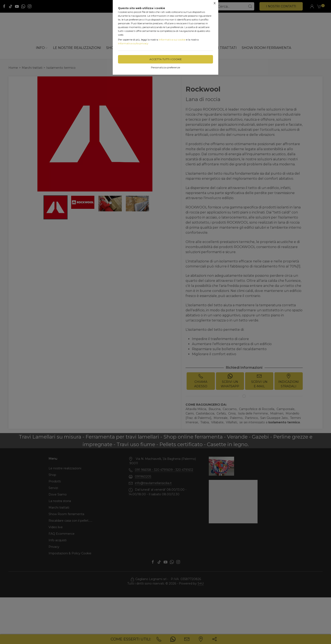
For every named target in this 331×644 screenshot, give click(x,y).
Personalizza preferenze (165, 67)
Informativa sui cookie (172, 40)
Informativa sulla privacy (133, 43)
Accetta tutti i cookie (166, 59)
